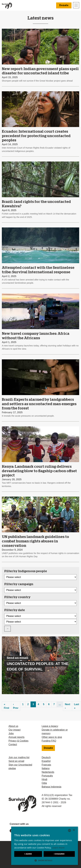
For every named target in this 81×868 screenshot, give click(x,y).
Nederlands (48, 772)
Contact (13, 744)
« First (7, 706)
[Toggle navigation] (76, 5)
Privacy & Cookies (19, 741)
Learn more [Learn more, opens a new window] (28, 848)
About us (13, 726)
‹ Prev (16, 706)
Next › (68, 706)
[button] (40, 860)
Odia (44, 783)
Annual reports (17, 737)
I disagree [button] (57, 854)
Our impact (15, 730)
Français (46, 765)
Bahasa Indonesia (52, 787)
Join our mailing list (19, 757)
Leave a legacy (50, 726)
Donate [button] (64, 5)
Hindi (44, 779)
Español (46, 761)
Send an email (16, 761)
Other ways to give (52, 737)
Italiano (46, 768)
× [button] (74, 830)
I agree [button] (22, 854)
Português (47, 776)
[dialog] (40, 846)
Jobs (11, 733)
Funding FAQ (49, 741)
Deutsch (46, 757)
